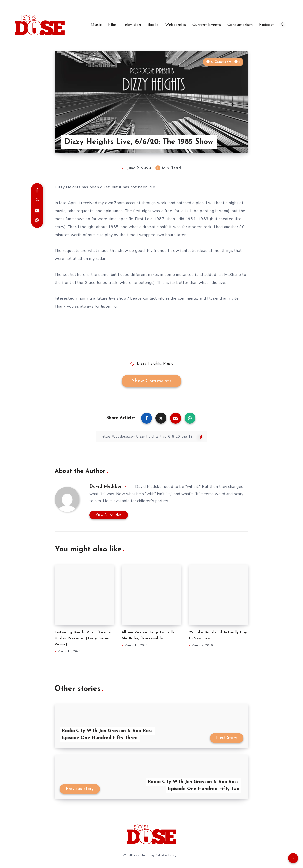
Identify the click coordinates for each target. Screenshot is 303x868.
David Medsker (106, 487)
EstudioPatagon (168, 855)
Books (153, 25)
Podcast (266, 25)
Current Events (207, 25)
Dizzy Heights (149, 364)
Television (132, 25)
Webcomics (176, 25)
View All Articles (109, 515)
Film (112, 25)
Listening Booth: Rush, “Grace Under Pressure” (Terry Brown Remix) (83, 639)
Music (96, 25)
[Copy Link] (151, 437)
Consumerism (240, 25)
